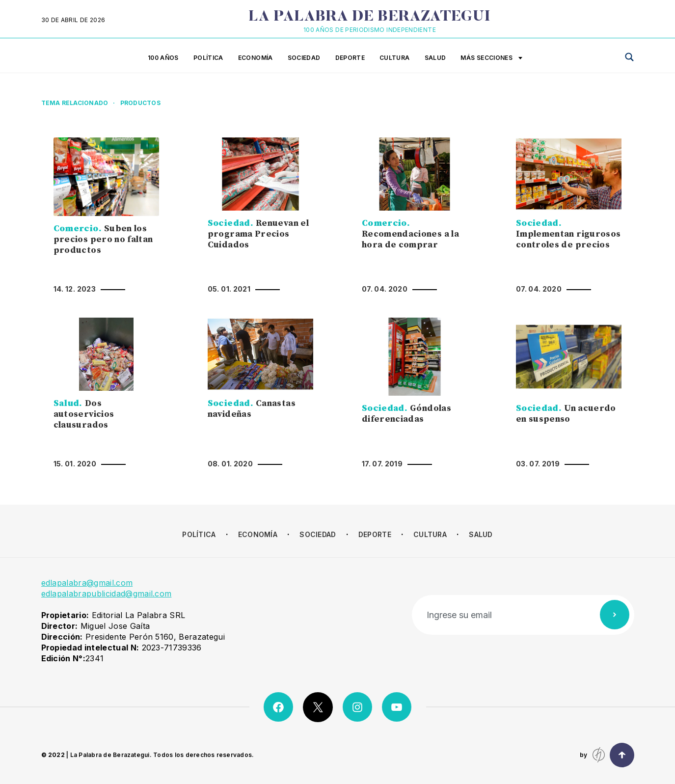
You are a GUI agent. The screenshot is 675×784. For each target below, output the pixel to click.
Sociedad (304, 58)
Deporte (350, 58)
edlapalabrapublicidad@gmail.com (107, 594)
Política (208, 58)
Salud (435, 58)
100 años (163, 58)
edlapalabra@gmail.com (87, 583)
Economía (256, 58)
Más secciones (491, 58)
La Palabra (369, 17)
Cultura (395, 58)
